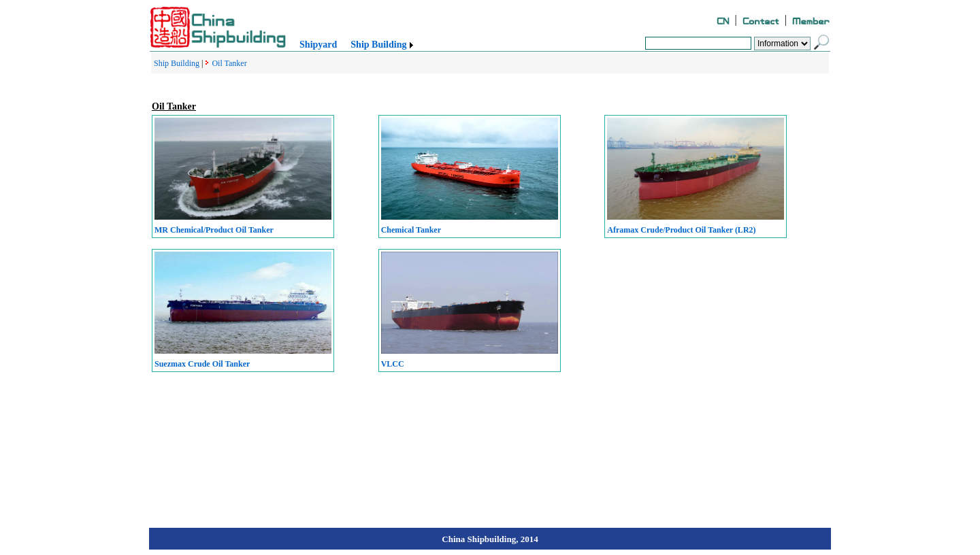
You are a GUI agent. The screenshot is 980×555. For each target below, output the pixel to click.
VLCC (393, 364)
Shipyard (318, 45)
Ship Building (378, 45)
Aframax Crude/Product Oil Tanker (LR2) (681, 230)
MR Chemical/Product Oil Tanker (214, 230)
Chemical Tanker (411, 230)
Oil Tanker (229, 63)
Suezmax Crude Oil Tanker (202, 364)
